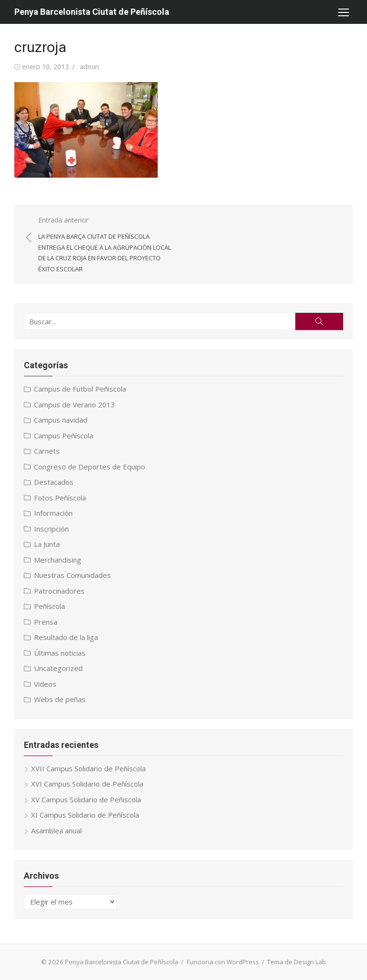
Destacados (54, 482)
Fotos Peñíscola (60, 498)
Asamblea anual (56, 831)
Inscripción (51, 529)
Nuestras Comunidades (72, 575)
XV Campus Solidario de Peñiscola (86, 799)
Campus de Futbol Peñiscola (80, 389)
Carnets (47, 451)
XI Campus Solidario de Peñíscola (85, 815)
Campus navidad (61, 420)
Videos (45, 684)
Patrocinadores (59, 591)
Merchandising (58, 560)
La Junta (47, 544)
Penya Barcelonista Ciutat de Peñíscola (92, 12)
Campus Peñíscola (64, 436)
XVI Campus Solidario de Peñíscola (87, 784)
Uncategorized (58, 668)
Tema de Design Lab (297, 962)
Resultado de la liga (66, 637)
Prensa (46, 622)
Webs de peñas (60, 699)
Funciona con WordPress (223, 962)
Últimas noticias (60, 653)
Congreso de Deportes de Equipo (90, 467)
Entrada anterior (106, 245)
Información (53, 513)
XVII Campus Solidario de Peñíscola (88, 768)
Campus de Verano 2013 (75, 405)
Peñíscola (49, 606)
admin (89, 67)
